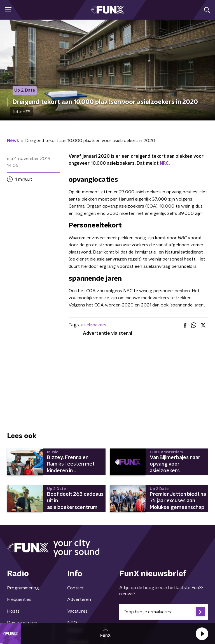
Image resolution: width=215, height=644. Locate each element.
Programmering (23, 588)
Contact (75, 588)
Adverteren (79, 599)
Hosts (13, 611)
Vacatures (77, 611)
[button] (202, 634)
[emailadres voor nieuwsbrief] (164, 612)
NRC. (165, 163)
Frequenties (19, 599)
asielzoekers (94, 325)
